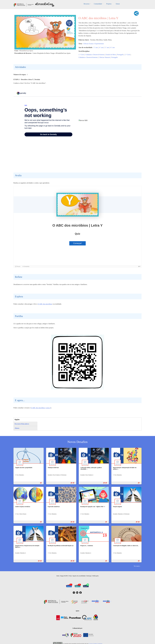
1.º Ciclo (81, 55)
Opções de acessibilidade (79, 576)
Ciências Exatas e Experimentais (93, 44)
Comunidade (98, 4)
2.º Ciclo (128, 55)
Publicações (95, 576)
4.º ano (101, 47)
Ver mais (136, 566)
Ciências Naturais (104, 57)
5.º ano (107, 47)
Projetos (109, 4)
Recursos (87, 4)
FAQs (70, 576)
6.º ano (113, 47)
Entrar (118, 4)
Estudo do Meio (111, 55)
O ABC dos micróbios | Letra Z (41, 408)
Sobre (58, 576)
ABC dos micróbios (46, 304)
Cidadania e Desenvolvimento (95, 55)
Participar (89, 576)
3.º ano (96, 47)
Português (120, 55)
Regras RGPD (64, 576)
